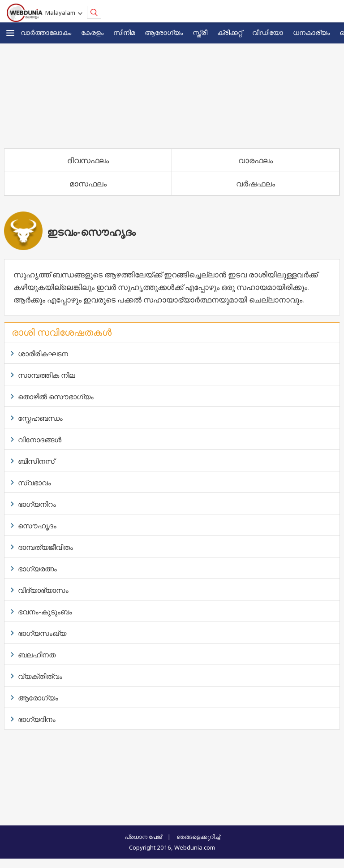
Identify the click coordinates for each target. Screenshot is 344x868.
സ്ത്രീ (200, 32)
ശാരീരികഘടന (43, 354)
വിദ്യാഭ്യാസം (43, 590)
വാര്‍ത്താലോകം (46, 32)
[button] (10, 33)
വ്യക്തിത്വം (40, 676)
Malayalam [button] (62, 13)
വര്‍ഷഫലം (256, 184)
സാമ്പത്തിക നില (47, 375)
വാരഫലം (256, 160)
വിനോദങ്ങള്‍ (40, 440)
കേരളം (92, 32)
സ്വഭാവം (34, 483)
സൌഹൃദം (37, 526)
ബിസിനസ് (36, 461)
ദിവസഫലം (88, 160)
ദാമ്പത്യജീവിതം (45, 547)
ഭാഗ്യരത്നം (37, 569)
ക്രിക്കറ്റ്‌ (230, 32)
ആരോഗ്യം (164, 32)
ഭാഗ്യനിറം (37, 504)
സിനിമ (124, 32)
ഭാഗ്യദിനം (37, 719)
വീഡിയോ (268, 32)
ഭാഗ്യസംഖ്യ (42, 633)
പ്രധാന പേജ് (143, 837)
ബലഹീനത (37, 655)
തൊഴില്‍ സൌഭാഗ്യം (56, 397)
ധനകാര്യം (311, 32)
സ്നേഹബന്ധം (40, 418)
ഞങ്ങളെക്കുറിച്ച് (198, 837)
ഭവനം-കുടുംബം (45, 612)
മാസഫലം (88, 184)
